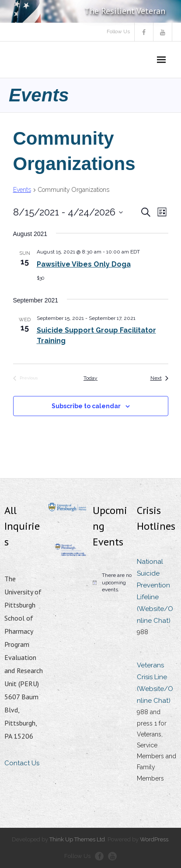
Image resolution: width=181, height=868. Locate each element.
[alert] (113, 583)
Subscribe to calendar (86, 406)
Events (22, 190)
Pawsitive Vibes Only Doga (84, 264)
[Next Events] (159, 378)
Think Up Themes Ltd (77, 839)
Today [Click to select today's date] (90, 378)
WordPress (154, 839)
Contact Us (22, 763)
